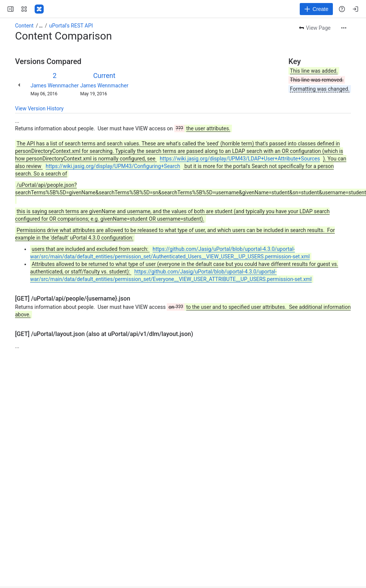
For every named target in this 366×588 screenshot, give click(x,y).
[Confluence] (39, 9)
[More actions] (344, 28)
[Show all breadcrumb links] (41, 26)
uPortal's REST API (71, 26)
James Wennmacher (55, 86)
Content (24, 26)
